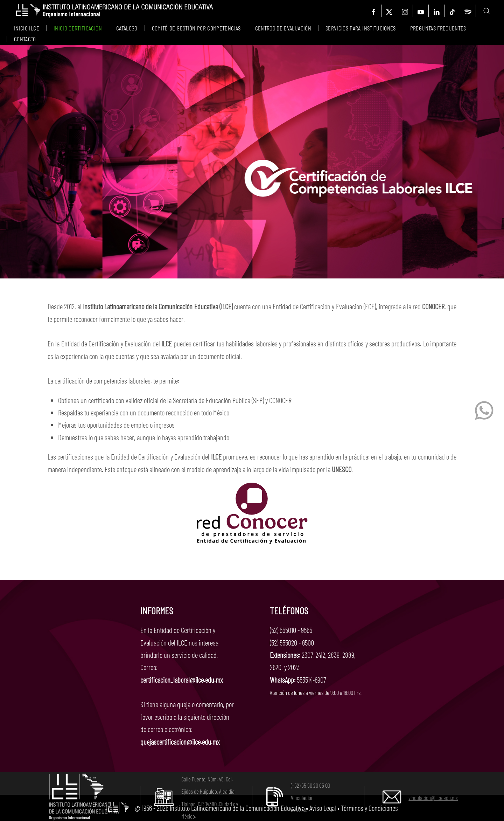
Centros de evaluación (283, 28)
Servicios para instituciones (361, 28)
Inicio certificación (78, 28)
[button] (486, 11)
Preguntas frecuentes (438, 28)
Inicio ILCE (27, 28)
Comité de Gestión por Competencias (196, 28)
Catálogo (127, 28)
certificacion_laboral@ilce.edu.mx (181, 680)
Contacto (25, 39)
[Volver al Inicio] (114, 11)
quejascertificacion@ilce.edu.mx (180, 742)
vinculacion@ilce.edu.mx (433, 798)
